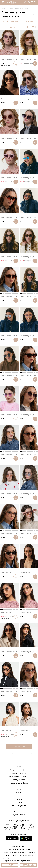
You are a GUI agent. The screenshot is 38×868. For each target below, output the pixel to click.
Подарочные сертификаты (19, 770)
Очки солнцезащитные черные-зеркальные (10, 691)
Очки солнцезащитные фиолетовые (29, 533)
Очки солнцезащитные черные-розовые (10, 59)
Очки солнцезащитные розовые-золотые (10, 494)
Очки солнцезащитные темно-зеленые (10, 375)
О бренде (19, 789)
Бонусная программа (19, 773)
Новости (19, 796)
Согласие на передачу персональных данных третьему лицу (19, 857)
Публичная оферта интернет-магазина (19, 861)
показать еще (19, 746)
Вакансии (19, 793)
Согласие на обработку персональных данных (19, 853)
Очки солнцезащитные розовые (10, 178)
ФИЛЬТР (13, 27)
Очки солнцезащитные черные (29, 138)
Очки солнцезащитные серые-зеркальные (10, 336)
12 (27, 753)
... (13, 753)
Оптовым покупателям (19, 806)
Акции (19, 767)
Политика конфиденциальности (19, 850)
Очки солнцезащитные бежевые (29, 59)
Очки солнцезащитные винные (10, 138)
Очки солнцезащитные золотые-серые (29, 336)
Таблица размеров (19, 780)
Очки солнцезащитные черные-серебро (29, 99)
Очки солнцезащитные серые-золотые (10, 533)
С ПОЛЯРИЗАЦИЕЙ (11, 21)
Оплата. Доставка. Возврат (19, 783)
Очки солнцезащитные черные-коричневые (29, 652)
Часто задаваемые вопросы (19, 776)
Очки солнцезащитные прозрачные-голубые (29, 178)
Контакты (19, 802)
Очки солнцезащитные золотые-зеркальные (29, 612)
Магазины (19, 799)
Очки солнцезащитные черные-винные (10, 652)
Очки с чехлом (6, 573)
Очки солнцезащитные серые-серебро (29, 217)
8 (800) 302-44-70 (19, 815)
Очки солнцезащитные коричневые (10, 99)
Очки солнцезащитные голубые (29, 494)
